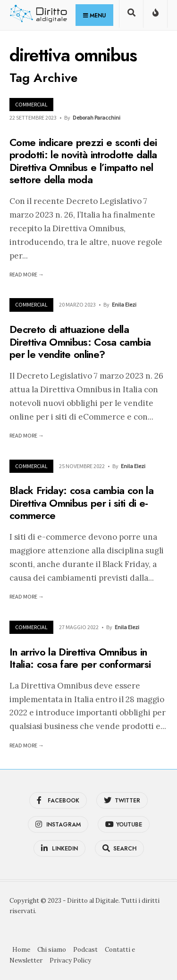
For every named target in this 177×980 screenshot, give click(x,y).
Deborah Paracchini (97, 117)
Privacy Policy (70, 960)
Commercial (31, 104)
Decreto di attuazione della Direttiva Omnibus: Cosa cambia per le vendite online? (80, 342)
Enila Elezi (124, 304)
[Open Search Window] (131, 16)
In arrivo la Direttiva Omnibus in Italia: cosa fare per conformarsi (80, 658)
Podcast (85, 950)
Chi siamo (52, 950)
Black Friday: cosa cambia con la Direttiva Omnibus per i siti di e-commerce (81, 503)
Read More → (27, 274)
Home (21, 950)
